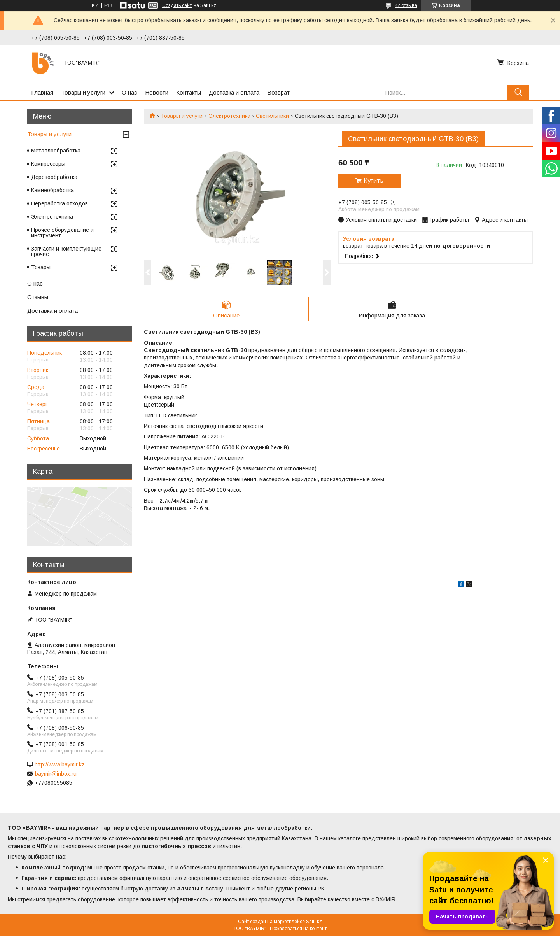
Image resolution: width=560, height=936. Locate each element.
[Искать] (518, 92)
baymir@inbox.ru (56, 774)
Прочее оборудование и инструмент (62, 233)
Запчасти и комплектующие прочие (66, 251)
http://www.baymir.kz (60, 764)
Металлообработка (56, 151)
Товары (41, 267)
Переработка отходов (59, 203)
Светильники (272, 116)
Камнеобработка (52, 190)
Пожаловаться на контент (298, 929)
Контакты (189, 92)
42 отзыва (406, 5)
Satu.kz (314, 922)
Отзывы (38, 297)
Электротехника (229, 116)
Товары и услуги (83, 92)
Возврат (278, 92)
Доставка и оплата (234, 92)
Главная (42, 92)
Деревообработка (54, 177)
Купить (374, 181)
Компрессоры (48, 164)
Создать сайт (177, 5)
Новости (157, 92)
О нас (129, 92)
